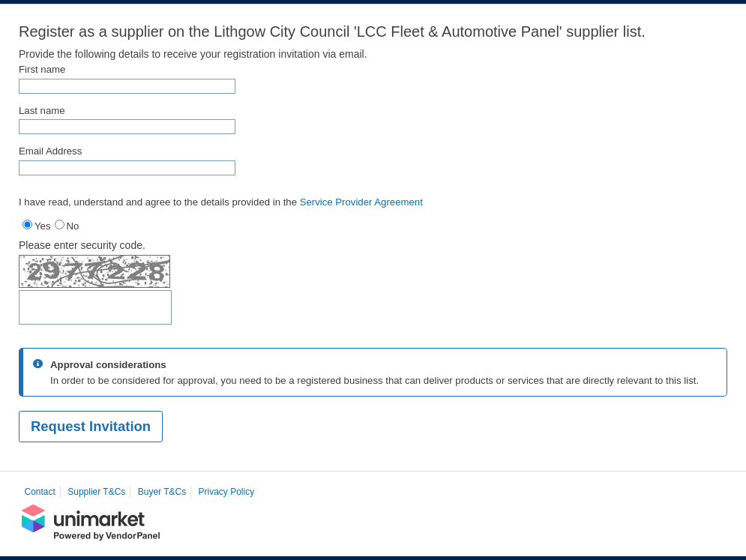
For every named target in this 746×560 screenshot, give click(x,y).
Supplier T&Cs (96, 492)
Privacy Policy (227, 492)
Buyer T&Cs (162, 492)
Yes (43, 226)
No (73, 226)
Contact (40, 492)
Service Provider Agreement (361, 202)
